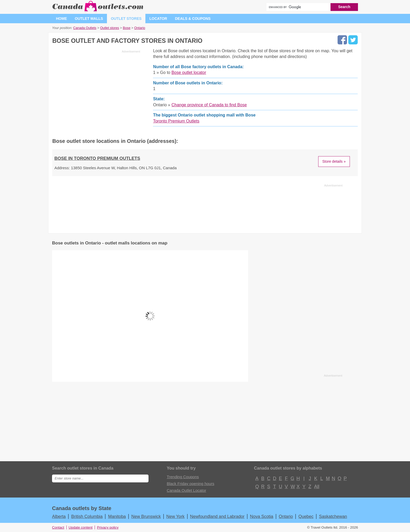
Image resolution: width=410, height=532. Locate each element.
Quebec (306, 516)
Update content (81, 527)
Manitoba (117, 516)
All (316, 487)
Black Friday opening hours (191, 484)
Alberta (59, 516)
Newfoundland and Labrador (217, 516)
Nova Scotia (262, 516)
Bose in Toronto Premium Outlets (97, 158)
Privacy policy (108, 527)
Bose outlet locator (189, 72)
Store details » (334, 161)
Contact (58, 527)
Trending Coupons (183, 477)
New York (175, 516)
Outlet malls (89, 19)
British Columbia (87, 516)
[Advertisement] (96, 91)
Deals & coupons (193, 19)
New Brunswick (146, 516)
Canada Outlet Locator (187, 490)
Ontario (286, 516)
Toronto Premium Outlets (176, 121)
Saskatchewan (333, 516)
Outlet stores (126, 19)
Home (61, 19)
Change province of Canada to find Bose (209, 105)
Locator (158, 19)
